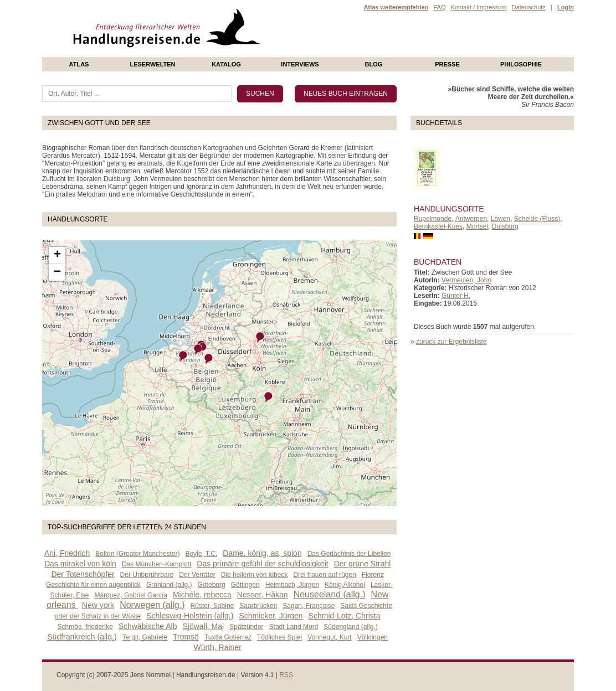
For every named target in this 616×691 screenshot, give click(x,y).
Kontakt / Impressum (479, 7)
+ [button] (57, 255)
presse (447, 64)
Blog (374, 64)
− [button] (57, 272)
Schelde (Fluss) (537, 219)
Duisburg (505, 226)
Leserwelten (152, 64)
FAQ (439, 7)
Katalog (226, 64)
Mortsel (477, 226)
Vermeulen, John (466, 280)
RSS (286, 675)
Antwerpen (471, 219)
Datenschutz (529, 7)
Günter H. (456, 296)
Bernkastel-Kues (438, 226)
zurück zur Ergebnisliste (451, 342)
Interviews (300, 64)
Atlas (79, 64)
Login (566, 7)
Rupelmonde (433, 219)
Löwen (500, 219)
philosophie (521, 64)
